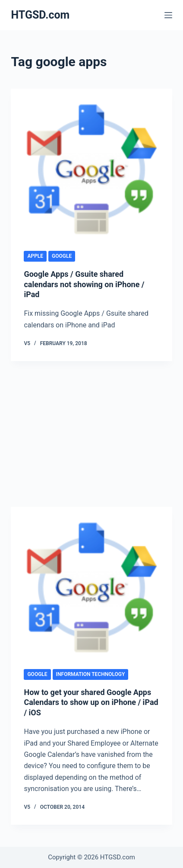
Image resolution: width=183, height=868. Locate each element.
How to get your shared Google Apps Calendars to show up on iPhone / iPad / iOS (91, 702)
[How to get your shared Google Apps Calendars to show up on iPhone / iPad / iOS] (91, 588)
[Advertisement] (91, 435)
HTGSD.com (40, 15)
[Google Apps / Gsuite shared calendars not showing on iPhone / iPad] (91, 169)
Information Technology (91, 674)
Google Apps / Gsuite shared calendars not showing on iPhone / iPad (84, 284)
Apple (35, 256)
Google (62, 256)
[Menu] (168, 15)
